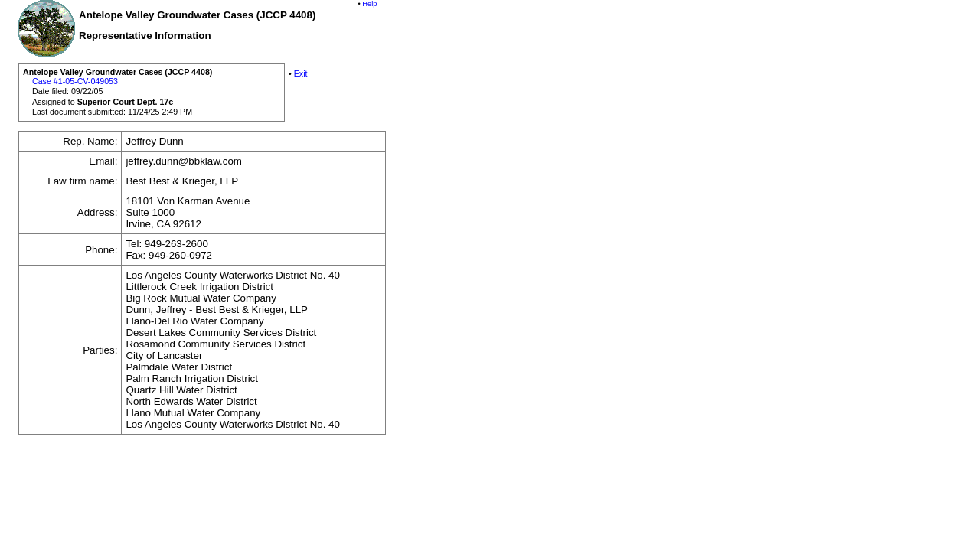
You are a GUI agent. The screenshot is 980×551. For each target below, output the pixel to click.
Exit (301, 73)
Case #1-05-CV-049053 (75, 81)
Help (369, 4)
